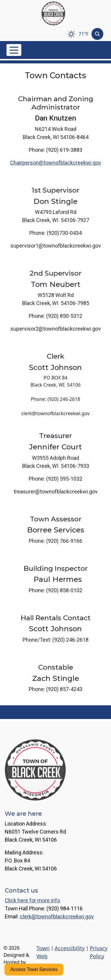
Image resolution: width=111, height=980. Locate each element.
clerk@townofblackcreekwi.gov (57, 916)
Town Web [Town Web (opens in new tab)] (43, 952)
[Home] (53, 13)
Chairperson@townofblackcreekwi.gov (56, 163)
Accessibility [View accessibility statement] (70, 948)
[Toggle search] (97, 34)
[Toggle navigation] (14, 50)
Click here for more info (32, 900)
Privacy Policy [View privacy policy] (99, 952)
